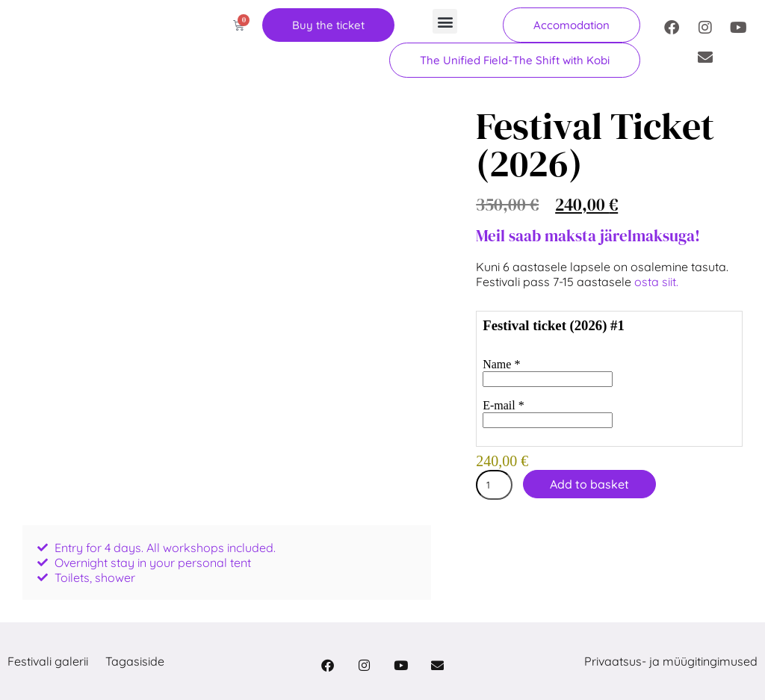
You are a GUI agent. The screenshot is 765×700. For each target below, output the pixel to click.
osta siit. (658, 282)
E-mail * (504, 405)
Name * (501, 364)
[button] (445, 21)
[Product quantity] (494, 485)
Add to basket (589, 484)
